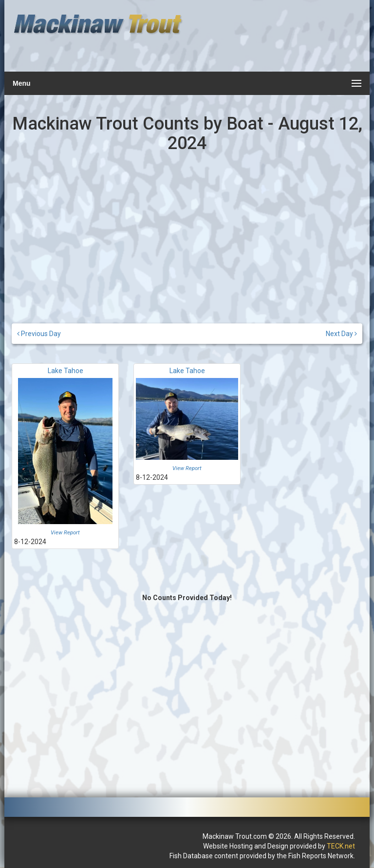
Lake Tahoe (65, 371)
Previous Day (39, 334)
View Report (65, 533)
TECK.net (341, 846)
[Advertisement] (273, 41)
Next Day (341, 334)
